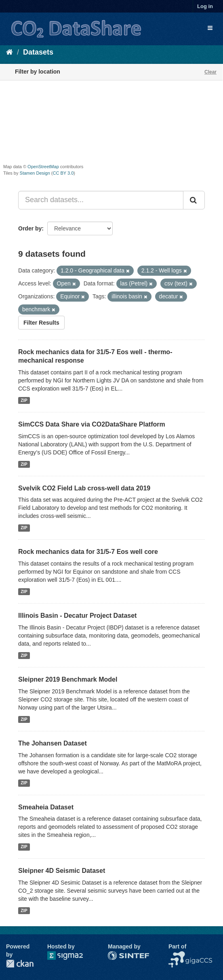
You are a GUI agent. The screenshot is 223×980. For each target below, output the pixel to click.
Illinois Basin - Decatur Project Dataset (77, 616)
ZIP (24, 400)
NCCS (177, 955)
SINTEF (118, 955)
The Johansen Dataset (53, 743)
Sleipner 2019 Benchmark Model (68, 679)
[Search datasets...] (101, 200)
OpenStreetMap (43, 167)
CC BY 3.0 (63, 173)
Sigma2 (72, 956)
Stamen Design (35, 173)
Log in (205, 6)
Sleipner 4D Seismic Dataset (62, 871)
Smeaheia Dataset (46, 807)
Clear (210, 72)
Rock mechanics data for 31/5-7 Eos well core (88, 552)
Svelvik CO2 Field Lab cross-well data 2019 (84, 488)
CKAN (20, 964)
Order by (30, 228)
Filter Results (41, 323)
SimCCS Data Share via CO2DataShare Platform (92, 424)
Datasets (38, 52)
